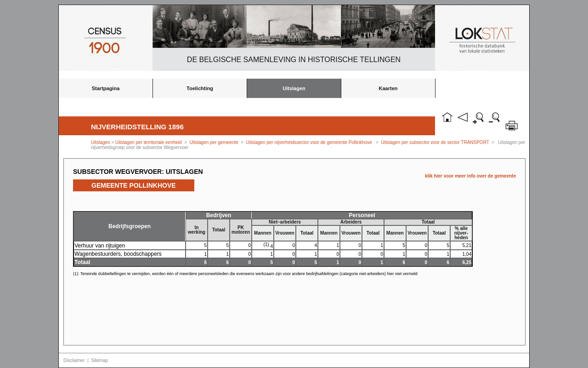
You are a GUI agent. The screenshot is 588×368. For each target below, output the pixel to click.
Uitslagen (294, 88)
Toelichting (200, 88)
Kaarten (388, 88)
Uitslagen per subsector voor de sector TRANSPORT (435, 142)
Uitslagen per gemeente (214, 142)
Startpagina (106, 88)
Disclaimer (74, 360)
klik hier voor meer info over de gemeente (470, 176)
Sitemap (99, 360)
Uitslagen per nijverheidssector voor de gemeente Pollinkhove (309, 142)
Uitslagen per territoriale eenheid (149, 142)
